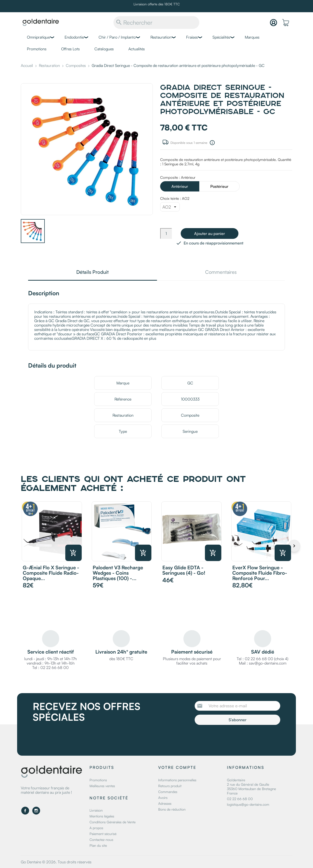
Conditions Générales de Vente (112, 822)
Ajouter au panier (210, 233)
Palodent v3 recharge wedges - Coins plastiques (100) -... (118, 573)
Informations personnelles (177, 780)
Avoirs (163, 798)
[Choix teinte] (170, 207)
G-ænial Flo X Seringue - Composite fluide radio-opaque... (51, 573)
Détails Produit (92, 272)
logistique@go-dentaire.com (248, 804)
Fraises (192, 37)
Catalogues (104, 49)
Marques (252, 37)
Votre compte (177, 767)
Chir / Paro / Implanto (117, 37)
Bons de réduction (172, 809)
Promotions (37, 49)
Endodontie (74, 37)
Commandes (168, 792)
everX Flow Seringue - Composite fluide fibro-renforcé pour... (260, 573)
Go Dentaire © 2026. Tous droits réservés (56, 862)
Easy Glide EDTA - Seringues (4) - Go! (184, 570)
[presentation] (235, 738)
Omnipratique (38, 37)
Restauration (161, 37)
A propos (96, 828)
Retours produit (170, 786)
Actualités (137, 49)
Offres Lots (70, 49)
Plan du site (98, 845)
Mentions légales (102, 816)
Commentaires (221, 272)
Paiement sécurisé (103, 834)
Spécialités (221, 37)
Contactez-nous (101, 840)
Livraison (96, 810)
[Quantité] (166, 233)
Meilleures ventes (102, 786)
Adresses (165, 803)
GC (190, 383)
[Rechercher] (156, 22)
